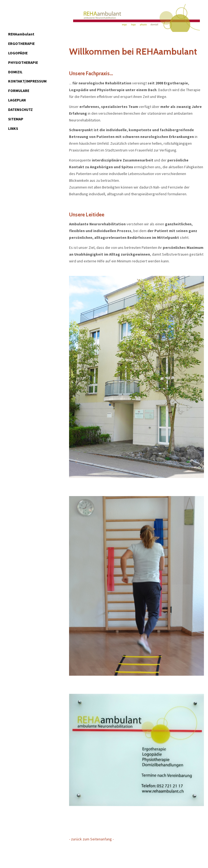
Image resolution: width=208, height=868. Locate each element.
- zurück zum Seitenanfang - (91, 839)
